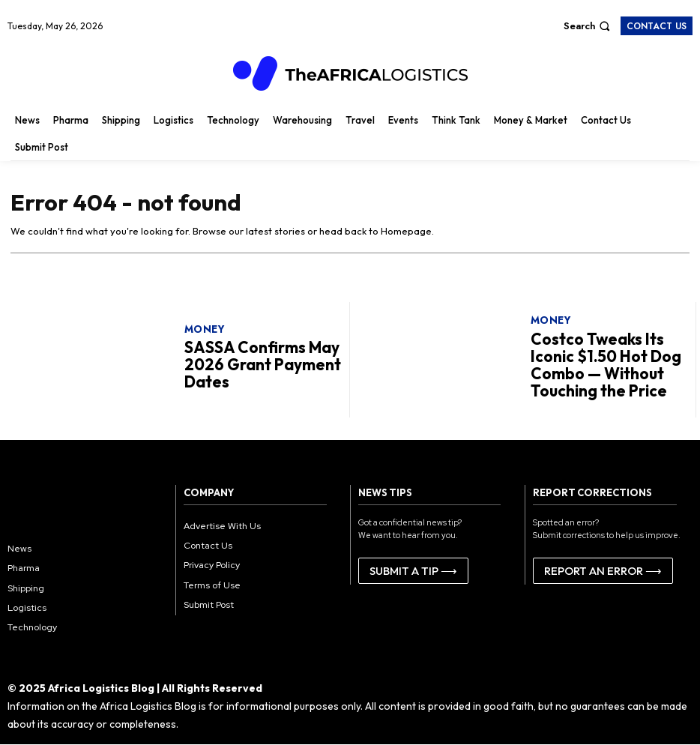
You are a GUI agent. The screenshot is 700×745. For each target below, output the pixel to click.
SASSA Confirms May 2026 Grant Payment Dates (249, 365)
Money (204, 335)
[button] (589, 26)
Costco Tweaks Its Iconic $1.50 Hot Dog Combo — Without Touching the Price (605, 365)
